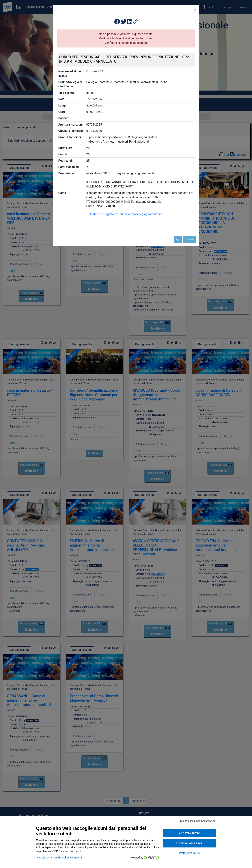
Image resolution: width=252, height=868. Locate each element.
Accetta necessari (190, 843)
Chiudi (190, 239)
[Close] (195, 10)
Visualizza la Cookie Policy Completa (59, 858)
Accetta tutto (190, 833)
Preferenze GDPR (190, 853)
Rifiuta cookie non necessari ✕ (198, 821)
